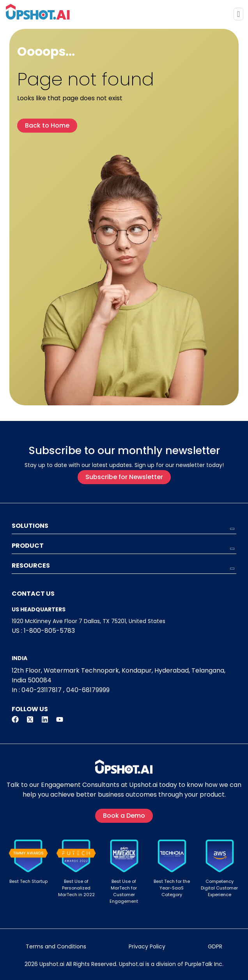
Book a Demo (124, 816)
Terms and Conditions (56, 946)
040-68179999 (88, 690)
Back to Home (47, 125)
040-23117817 (42, 690)
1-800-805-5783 (49, 631)
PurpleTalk (199, 964)
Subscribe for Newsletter (124, 477)
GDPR (215, 946)
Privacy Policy (147, 946)
